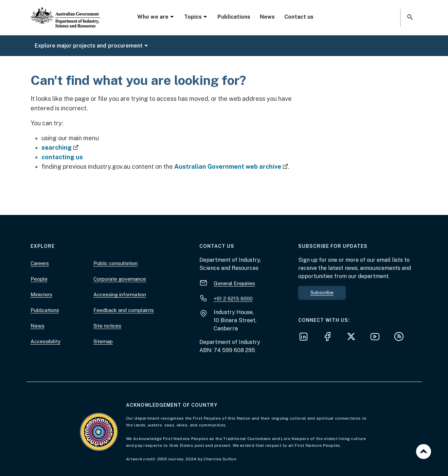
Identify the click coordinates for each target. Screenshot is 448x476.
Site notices (107, 326)
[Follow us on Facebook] (329, 338)
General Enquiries (234, 283)
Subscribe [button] (322, 292)
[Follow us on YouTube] (377, 338)
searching (60, 148)
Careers (40, 263)
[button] (409, 17)
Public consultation (115, 263)
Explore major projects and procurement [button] (92, 46)
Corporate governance (120, 279)
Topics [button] (196, 17)
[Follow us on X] (353, 338)
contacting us (62, 157)
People (39, 279)
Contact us (299, 17)
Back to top (424, 452)
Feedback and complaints (124, 310)
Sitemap (103, 341)
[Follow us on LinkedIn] (306, 338)
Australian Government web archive (231, 167)
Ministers (41, 295)
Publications (234, 17)
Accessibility (46, 341)
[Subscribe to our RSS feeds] (401, 338)
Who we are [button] (156, 17)
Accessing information (120, 295)
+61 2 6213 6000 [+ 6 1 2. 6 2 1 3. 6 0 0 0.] (233, 299)
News (267, 17)
